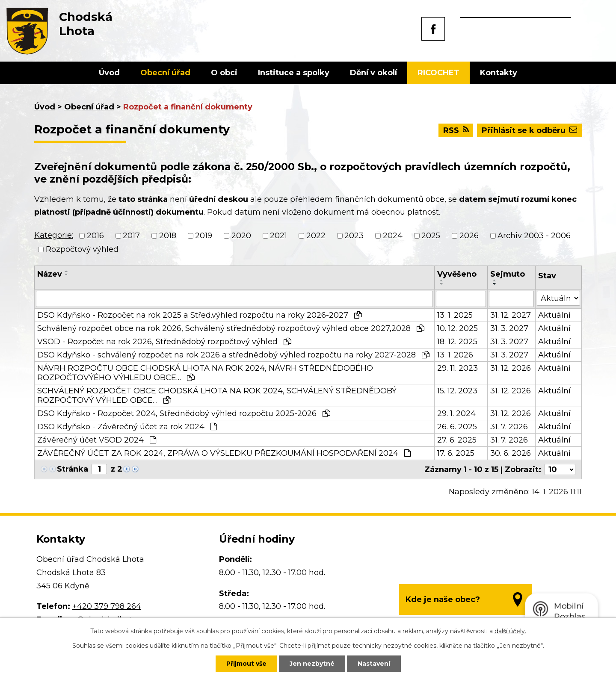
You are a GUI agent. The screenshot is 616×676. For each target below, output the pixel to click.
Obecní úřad (165, 73)
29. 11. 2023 (458, 368)
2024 (393, 236)
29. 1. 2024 (456, 413)
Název (50, 274)
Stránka (73, 469)
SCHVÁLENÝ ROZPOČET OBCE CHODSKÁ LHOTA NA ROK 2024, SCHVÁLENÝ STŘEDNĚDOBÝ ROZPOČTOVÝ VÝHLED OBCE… (217, 396)
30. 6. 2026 (511, 453)
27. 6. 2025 (457, 440)
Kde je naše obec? (443, 599)
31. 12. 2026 (511, 368)
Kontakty (499, 73)
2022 (316, 236)
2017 (131, 236)
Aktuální (554, 315)
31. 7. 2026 (509, 427)
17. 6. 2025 (456, 453)
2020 (241, 236)
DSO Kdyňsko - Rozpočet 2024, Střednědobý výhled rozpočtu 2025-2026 (184, 413)
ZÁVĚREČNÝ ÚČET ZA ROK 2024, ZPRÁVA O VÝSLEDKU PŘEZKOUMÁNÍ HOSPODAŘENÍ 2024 (224, 453)
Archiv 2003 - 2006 (534, 236)
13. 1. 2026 (455, 355)
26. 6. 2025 (457, 427)
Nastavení (374, 664)
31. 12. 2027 (511, 315)
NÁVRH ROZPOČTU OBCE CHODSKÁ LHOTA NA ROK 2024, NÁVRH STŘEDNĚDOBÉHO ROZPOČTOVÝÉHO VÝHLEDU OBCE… (205, 373)
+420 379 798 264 (107, 606)
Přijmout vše (246, 664)
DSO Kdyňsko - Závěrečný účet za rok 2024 (127, 427)
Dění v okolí (373, 73)
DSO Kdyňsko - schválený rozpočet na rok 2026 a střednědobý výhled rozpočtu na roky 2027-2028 (233, 355)
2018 (168, 236)
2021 (278, 236)
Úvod (109, 73)
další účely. (510, 631)
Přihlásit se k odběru (529, 130)
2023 (354, 236)
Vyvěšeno (457, 274)
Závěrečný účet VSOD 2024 (97, 440)
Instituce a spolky (294, 73)
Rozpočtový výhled (82, 249)
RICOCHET (438, 73)
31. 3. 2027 (509, 328)
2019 (204, 236)
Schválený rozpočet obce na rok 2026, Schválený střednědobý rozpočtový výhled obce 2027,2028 (231, 328)
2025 (431, 236)
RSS (456, 130)
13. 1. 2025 (455, 315)
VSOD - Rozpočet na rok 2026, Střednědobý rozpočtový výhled (164, 342)
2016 (95, 236)
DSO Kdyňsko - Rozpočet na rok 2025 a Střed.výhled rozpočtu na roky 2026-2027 (200, 315)
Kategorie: (54, 235)
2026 (469, 236)
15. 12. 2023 (457, 391)
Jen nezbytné (312, 664)
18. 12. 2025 (457, 342)
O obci (224, 73)
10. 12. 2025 (458, 328)
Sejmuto (508, 274)
